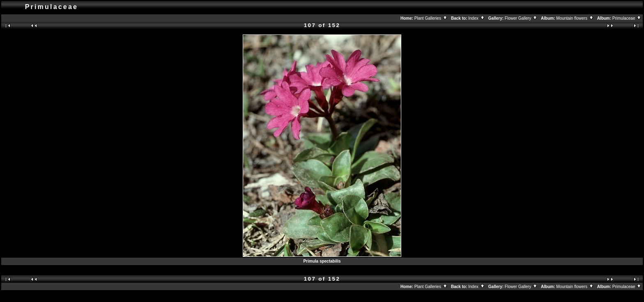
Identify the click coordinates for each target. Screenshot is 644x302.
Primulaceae (627, 18)
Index (476, 18)
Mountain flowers (575, 18)
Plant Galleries (431, 18)
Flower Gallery (521, 18)
